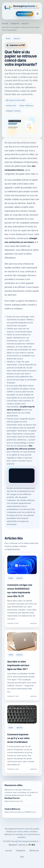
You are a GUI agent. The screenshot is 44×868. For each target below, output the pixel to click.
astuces (25, 24)
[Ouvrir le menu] (38, 14)
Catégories (15, 24)
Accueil (5, 24)
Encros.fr (13, 845)
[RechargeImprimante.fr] (22, 7)
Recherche (34, 851)
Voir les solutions (25, 14)
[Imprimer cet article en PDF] (16, 45)
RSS (22, 857)
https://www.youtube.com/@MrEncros (20, 812)
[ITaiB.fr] (32, 845)
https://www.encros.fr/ (14, 801)
